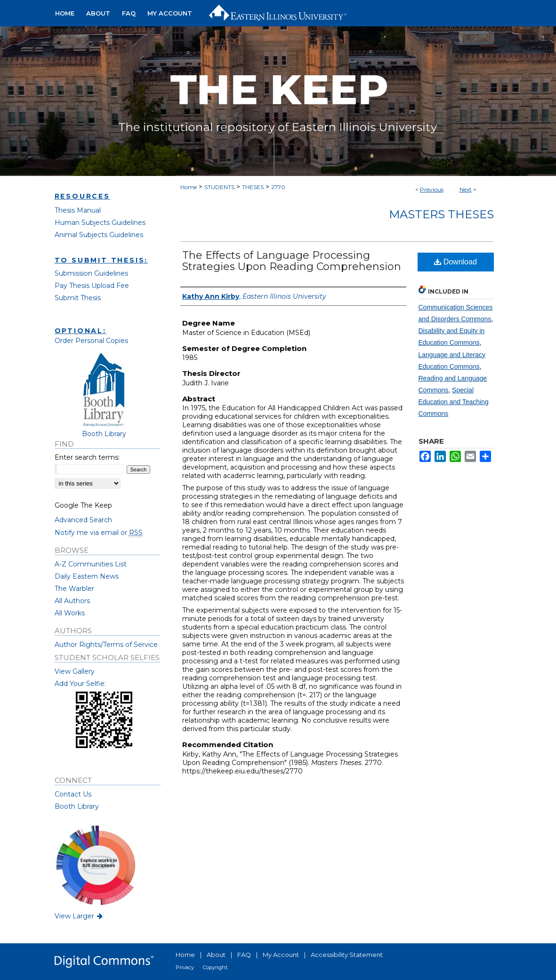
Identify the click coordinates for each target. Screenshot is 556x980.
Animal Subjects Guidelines (99, 235)
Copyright (215, 967)
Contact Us (73, 794)
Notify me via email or (99, 533)
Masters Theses (441, 214)
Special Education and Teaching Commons (454, 402)
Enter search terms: (87, 457)
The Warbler (74, 589)
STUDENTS (219, 187)
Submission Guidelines (91, 273)
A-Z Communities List (91, 564)
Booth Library (77, 806)
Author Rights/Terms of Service (106, 645)
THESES (253, 187)
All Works (70, 613)
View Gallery (75, 671)
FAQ (244, 955)
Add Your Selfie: (80, 684)
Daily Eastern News (87, 576)
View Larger (80, 916)
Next (466, 189)
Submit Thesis (78, 298)
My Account (281, 955)
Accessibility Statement (347, 955)
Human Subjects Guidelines (100, 223)
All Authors (72, 601)
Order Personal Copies (91, 341)
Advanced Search (83, 520)
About (216, 955)
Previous (432, 189)
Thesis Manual (78, 210)
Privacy (185, 967)
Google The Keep (83, 505)
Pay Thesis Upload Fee (92, 286)
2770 (278, 187)
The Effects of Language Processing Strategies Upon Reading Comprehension (292, 261)
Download (455, 262)
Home (189, 187)
